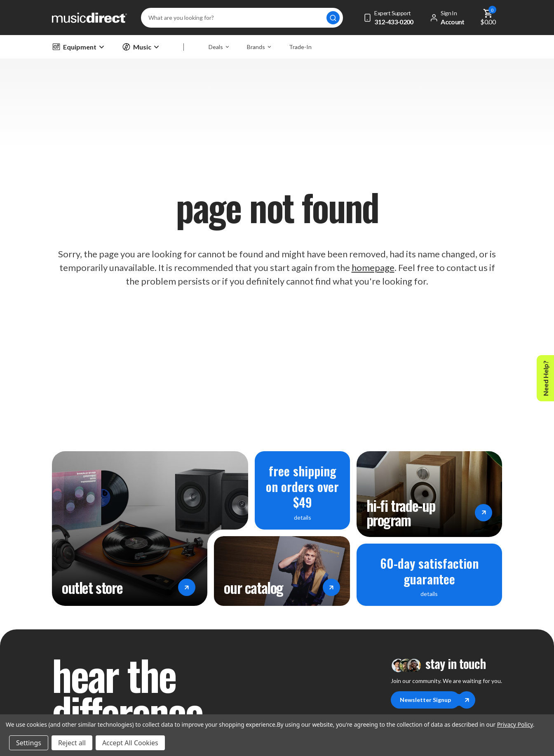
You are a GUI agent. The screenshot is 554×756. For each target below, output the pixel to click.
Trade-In (300, 47)
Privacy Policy (515, 724)
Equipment (78, 47)
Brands (259, 47)
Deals (219, 47)
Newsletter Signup (430, 700)
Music (140, 47)
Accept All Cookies (130, 743)
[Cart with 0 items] (488, 18)
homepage (373, 267)
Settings (29, 743)
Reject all (72, 743)
